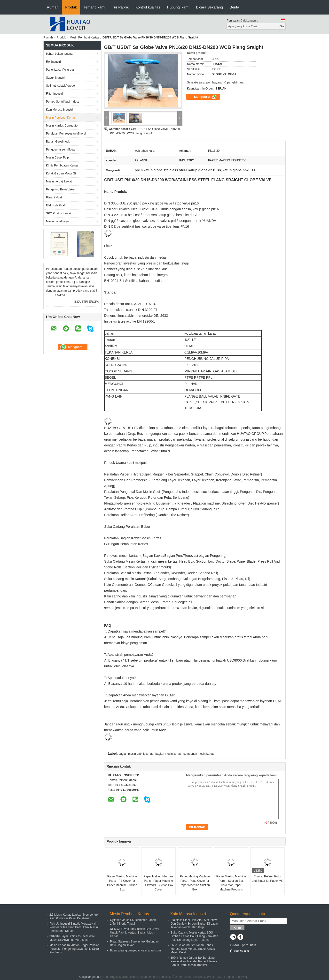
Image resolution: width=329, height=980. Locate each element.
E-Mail (235, 945)
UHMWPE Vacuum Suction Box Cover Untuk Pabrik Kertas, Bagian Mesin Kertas (135, 933)
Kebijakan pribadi (90, 977)
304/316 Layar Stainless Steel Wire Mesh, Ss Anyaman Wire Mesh (72, 938)
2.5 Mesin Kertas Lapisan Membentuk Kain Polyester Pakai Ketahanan (74, 916)
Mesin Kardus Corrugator (62, 126)
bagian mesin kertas (168, 754)
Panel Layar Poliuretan (61, 70)
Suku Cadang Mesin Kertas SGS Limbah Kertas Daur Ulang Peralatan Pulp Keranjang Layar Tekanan (194, 936)
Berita (234, 7)
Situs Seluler (239, 951)
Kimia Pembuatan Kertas (62, 166)
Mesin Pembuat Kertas (84, 38)
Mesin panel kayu (57, 221)
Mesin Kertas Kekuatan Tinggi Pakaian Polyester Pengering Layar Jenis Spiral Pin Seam (74, 949)
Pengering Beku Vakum (61, 189)
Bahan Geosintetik (58, 142)
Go (282, 26)
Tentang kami (94, 7)
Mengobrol (205, 97)
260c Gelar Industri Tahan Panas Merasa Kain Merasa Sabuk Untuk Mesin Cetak (193, 949)
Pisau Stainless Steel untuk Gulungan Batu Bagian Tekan (134, 943)
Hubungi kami (178, 7)
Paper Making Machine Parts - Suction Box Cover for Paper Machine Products (231, 883)
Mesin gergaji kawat (59, 181)
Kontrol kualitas (148, 7)
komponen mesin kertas (199, 754)
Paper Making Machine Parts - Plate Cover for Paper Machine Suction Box (195, 883)
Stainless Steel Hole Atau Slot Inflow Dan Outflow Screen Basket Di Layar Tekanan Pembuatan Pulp (194, 924)
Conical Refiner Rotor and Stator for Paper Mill (267, 879)
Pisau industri (55, 197)
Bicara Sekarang (209, 7)
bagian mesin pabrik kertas (136, 754)
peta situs (249, 945)
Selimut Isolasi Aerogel (61, 86)
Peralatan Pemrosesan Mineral (66, 134)
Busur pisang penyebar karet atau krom (135, 950)
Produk (71, 7)
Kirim (237, 928)
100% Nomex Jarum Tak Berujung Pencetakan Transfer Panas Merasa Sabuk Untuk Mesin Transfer (194, 961)
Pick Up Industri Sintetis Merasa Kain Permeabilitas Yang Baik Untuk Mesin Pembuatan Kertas (74, 927)
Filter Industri (54, 94)
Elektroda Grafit (56, 205)
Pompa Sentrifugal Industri (63, 102)
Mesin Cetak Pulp (57, 158)
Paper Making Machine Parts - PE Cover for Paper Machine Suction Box (122, 883)
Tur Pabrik (120, 7)
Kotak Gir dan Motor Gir (61, 173)
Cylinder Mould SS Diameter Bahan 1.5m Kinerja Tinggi (133, 922)
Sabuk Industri (55, 78)
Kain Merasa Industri (59, 110)
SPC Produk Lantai (58, 213)
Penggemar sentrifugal (61, 150)
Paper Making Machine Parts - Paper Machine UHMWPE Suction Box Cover (159, 883)
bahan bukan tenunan (60, 54)
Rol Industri (53, 62)
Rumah (53, 7)
